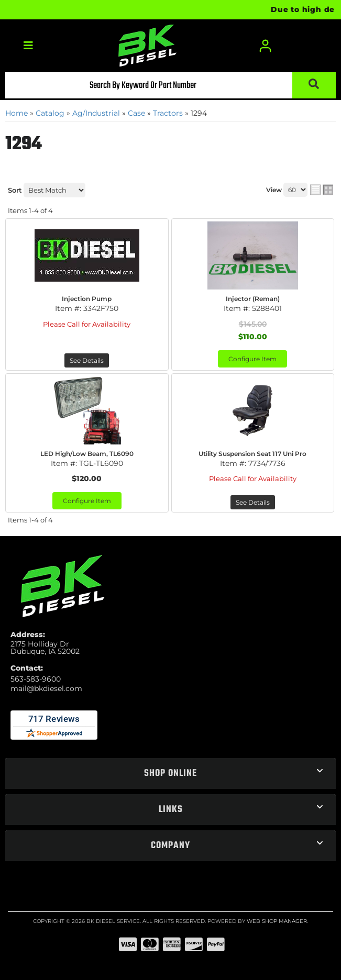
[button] (170, 85)
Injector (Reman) (253, 299)
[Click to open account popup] (266, 46)
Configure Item (252, 359)
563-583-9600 (36, 679)
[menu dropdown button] (28, 46)
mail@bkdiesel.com (46, 688)
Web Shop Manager (277, 921)
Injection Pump (87, 299)
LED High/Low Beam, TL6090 (87, 454)
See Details (87, 360)
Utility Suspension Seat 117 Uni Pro (252, 454)
